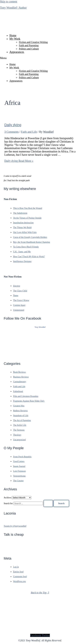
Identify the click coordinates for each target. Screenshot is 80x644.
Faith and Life (29, 132)
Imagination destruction (23, 223)
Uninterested (19, 310)
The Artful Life (20, 425)
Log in (16, 567)
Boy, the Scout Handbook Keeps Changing (32, 242)
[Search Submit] (48, 504)
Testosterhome (19, 476)
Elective (17, 286)
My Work (15, 39)
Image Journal (19, 466)
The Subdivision (20, 213)
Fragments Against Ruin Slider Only (29, 401)
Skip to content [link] (9, 2)
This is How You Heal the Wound (28, 208)
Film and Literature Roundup (26, 396)
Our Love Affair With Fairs (25, 232)
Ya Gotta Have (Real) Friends (26, 247)
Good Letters (19, 461)
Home (13, 35)
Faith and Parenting (29, 45)
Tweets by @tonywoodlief (15, 526)
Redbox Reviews (20, 411)
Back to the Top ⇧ (40, 593)
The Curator (18, 481)
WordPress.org (19, 581)
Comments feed (20, 577)
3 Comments (12, 132)
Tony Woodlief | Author (13, 8)
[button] (40, 58)
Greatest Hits (19, 406)
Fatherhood (18, 391)
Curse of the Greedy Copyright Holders (30, 237)
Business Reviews (21, 377)
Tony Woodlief (40, 327)
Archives (7, 498)
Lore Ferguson (19, 471)
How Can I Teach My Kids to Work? (29, 257)
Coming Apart (19, 305)
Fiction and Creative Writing (33, 42)
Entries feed (18, 572)
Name (16, 295)
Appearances (17, 52)
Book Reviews (19, 372)
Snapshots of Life (21, 416)
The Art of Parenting (22, 420)
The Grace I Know (21, 300)
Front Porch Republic (22, 457)
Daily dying (13, 125)
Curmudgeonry (20, 382)
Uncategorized (19, 440)
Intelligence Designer (22, 261)
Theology (17, 435)
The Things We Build (22, 228)
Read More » (19, 161)
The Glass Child (20, 291)
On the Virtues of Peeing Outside (27, 218)
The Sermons (19, 430)
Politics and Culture (29, 49)
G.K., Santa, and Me (22, 252)
